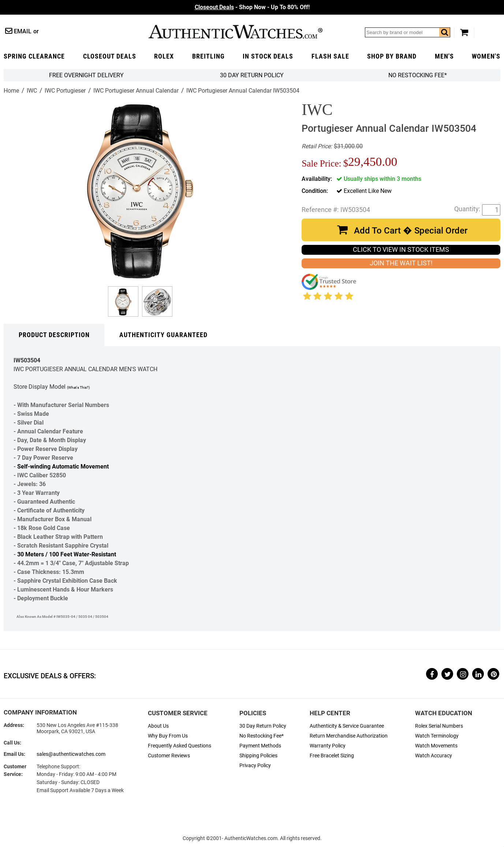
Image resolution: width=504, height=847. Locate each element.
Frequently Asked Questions (180, 746)
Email (23, 31)
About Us (158, 726)
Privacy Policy (255, 766)
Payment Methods (260, 746)
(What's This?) (78, 387)
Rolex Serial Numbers (439, 726)
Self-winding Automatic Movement (63, 467)
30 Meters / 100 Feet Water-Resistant (67, 554)
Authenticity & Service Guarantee (347, 726)
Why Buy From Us (168, 736)
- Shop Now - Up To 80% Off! (252, 7)
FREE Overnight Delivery (86, 75)
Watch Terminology (437, 736)
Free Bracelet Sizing (332, 756)
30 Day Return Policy (263, 726)
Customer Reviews (169, 756)
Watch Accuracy (434, 756)
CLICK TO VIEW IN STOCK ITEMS (401, 250)
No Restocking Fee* (418, 75)
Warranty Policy (328, 746)
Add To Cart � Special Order (411, 231)
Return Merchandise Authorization (349, 736)
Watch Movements (436, 746)
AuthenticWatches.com (235, 32)
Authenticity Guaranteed (163, 335)
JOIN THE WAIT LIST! (401, 263)
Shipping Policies (258, 756)
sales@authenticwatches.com (71, 754)
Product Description (54, 335)
